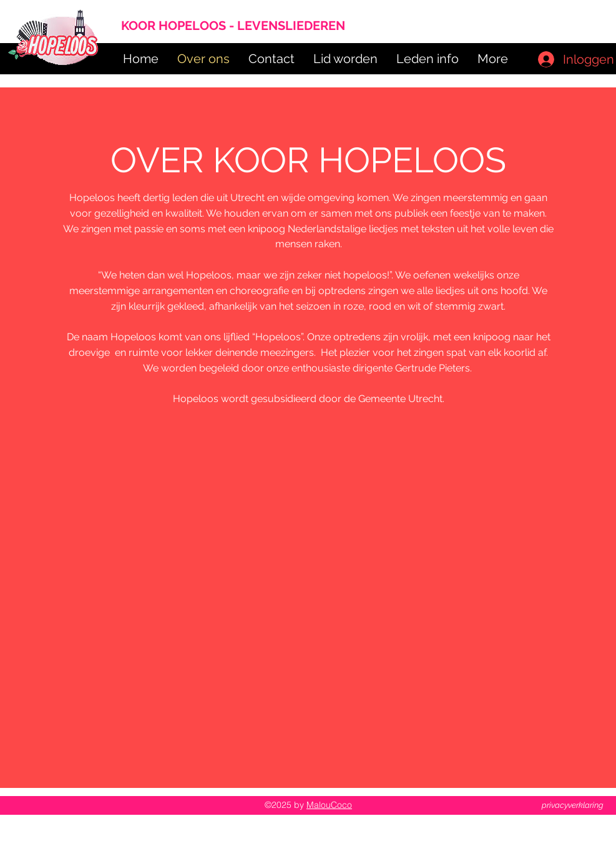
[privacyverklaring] (573, 805)
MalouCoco (329, 805)
